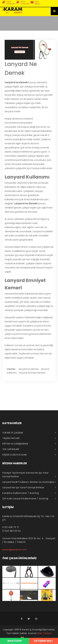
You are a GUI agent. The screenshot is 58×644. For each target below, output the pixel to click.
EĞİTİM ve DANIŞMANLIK (15, 444)
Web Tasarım (44, 633)
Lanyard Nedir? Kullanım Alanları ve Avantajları (28, 482)
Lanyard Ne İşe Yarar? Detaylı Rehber (23, 487)
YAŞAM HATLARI (11, 438)
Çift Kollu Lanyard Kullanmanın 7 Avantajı (25, 498)
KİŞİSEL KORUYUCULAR (15, 455)
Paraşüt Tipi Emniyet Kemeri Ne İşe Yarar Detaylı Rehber (25, 475)
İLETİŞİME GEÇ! (43, 641)
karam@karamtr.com (15, 550)
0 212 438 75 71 (11, 527)
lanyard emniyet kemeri (32, 373)
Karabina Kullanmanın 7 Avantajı (21, 493)
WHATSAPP (15, 641)
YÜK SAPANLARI (11, 449)
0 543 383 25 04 (11, 531)
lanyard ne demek (29, 369)
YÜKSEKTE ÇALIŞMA (13, 433)
